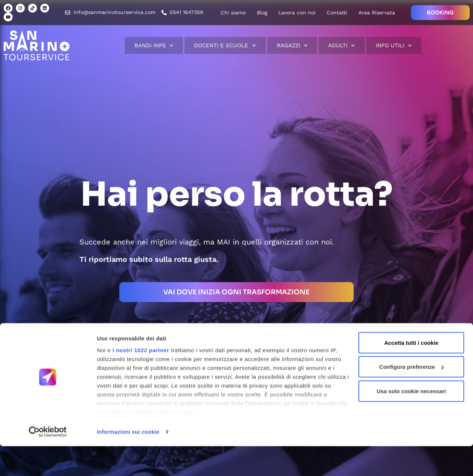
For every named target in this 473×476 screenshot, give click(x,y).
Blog (262, 13)
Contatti (337, 13)
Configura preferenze (411, 397)
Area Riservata (377, 13)
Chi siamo (233, 13)
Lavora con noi (297, 13)
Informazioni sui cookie (128, 461)
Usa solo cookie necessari (411, 421)
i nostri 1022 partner (141, 380)
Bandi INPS (154, 46)
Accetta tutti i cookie (411, 372)
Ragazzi (292, 46)
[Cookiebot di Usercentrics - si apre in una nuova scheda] (48, 462)
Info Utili (394, 46)
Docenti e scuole (225, 46)
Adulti (342, 46)
